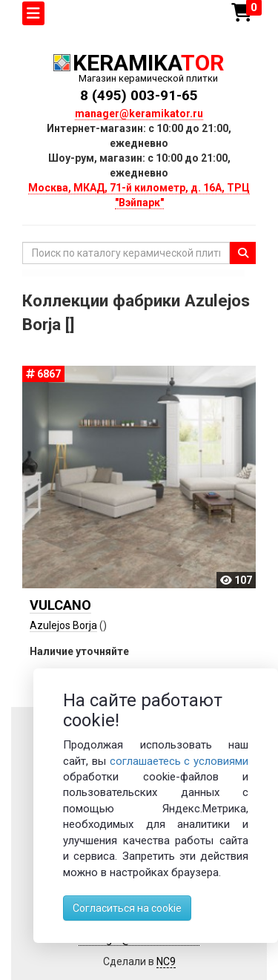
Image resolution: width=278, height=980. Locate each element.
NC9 (166, 961)
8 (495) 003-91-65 (139, 95)
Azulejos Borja (63, 625)
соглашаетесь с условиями (179, 761)
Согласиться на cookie (127, 908)
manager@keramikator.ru (139, 114)
